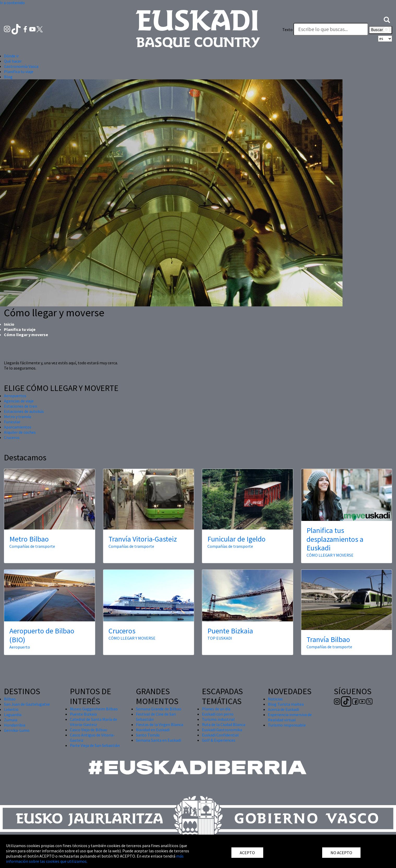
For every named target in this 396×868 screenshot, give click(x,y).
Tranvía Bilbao (328, 639)
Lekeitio (11, 709)
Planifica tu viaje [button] (19, 72)
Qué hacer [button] (13, 61)
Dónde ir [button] (11, 56)
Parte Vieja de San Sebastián (95, 745)
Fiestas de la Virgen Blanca (160, 724)
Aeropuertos (15, 396)
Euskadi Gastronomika (222, 730)
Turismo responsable (287, 725)
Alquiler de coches (20, 432)
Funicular (12, 422)
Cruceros (12, 437)
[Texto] (331, 29)
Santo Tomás (148, 735)
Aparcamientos (18, 427)
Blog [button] (8, 77)
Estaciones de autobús (24, 411)
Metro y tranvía (17, 417)
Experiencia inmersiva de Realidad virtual (290, 717)
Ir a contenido (12, 3)
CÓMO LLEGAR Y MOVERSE (330, 555)
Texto (287, 29)
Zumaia (11, 720)
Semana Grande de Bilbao (159, 709)
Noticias (275, 699)
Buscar (380, 30)
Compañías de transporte (32, 546)
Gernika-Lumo (17, 730)
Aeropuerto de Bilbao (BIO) (42, 635)
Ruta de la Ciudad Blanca (224, 724)
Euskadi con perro (218, 714)
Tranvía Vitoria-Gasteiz (143, 539)
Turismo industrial (218, 719)
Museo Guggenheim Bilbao (94, 709)
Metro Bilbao (29, 539)
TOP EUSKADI (220, 638)
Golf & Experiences (219, 740)
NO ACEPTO (341, 853)
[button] (387, 19)
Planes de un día (216, 709)
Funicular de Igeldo (236, 539)
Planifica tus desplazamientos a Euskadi (335, 539)
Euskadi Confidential (220, 735)
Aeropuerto (20, 647)
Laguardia (13, 715)
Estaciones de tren (20, 406)
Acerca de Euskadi (283, 709)
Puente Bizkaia (230, 631)
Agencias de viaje (19, 401)
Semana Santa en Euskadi (158, 740)
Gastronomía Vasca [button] (21, 66)
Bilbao (10, 699)
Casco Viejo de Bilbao (89, 730)
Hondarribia (15, 725)
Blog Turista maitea (286, 704)
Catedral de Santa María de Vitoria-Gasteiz (94, 722)
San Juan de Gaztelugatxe (27, 704)
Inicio (9, 324)
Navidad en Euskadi (153, 730)
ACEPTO (247, 853)
